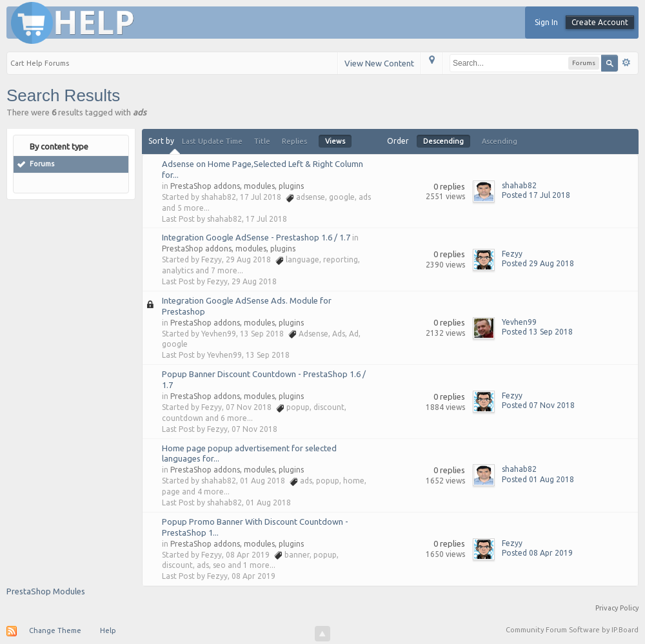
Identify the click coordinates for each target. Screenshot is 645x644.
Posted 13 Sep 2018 (537, 332)
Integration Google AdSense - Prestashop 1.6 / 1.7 (256, 237)
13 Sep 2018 (268, 355)
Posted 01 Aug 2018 (538, 479)
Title (262, 141)
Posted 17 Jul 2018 (536, 195)
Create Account (600, 22)
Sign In (546, 22)
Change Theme (55, 630)
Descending (443, 141)
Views (335, 141)
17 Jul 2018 (266, 219)
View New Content (379, 63)
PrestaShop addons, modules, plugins (237, 186)
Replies (294, 141)
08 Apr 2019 (253, 576)
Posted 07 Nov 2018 (538, 405)
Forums (42, 164)
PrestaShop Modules (46, 591)
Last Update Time (212, 141)
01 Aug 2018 (268, 503)
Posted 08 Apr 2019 (537, 553)
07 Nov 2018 (254, 429)
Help (108, 630)
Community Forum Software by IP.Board (572, 630)
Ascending (500, 141)
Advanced (626, 63)
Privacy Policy (617, 608)
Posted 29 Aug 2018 (538, 263)
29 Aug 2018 (254, 281)
